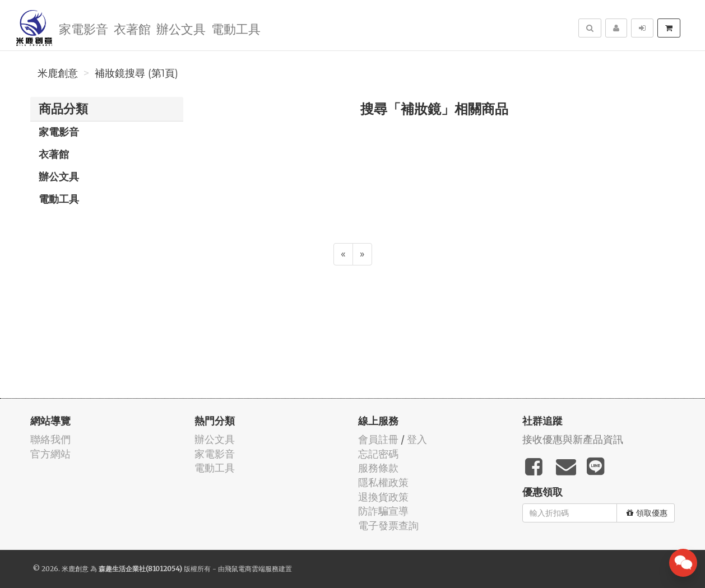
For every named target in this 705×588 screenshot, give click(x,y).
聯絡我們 (50, 439)
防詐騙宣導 (383, 511)
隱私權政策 (383, 482)
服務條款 (378, 468)
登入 (417, 439)
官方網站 (50, 454)
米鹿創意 (58, 73)
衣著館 (132, 28)
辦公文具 (181, 28)
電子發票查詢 (388, 526)
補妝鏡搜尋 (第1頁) (136, 73)
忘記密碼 (378, 454)
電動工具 (236, 28)
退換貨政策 (383, 497)
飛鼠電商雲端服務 (252, 569)
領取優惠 (647, 513)
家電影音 (84, 28)
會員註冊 (378, 439)
